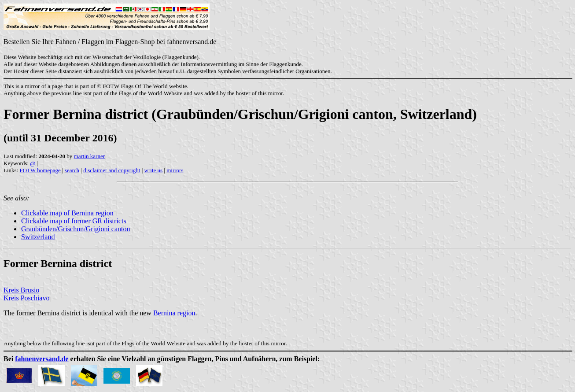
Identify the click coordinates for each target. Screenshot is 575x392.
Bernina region (174, 313)
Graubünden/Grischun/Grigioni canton (76, 229)
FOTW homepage (40, 170)
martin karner (89, 156)
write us (154, 170)
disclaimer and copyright (112, 170)
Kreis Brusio (21, 290)
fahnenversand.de (42, 359)
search (72, 170)
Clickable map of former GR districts (74, 221)
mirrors (175, 170)
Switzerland (38, 237)
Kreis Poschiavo (26, 298)
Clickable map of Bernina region (67, 213)
